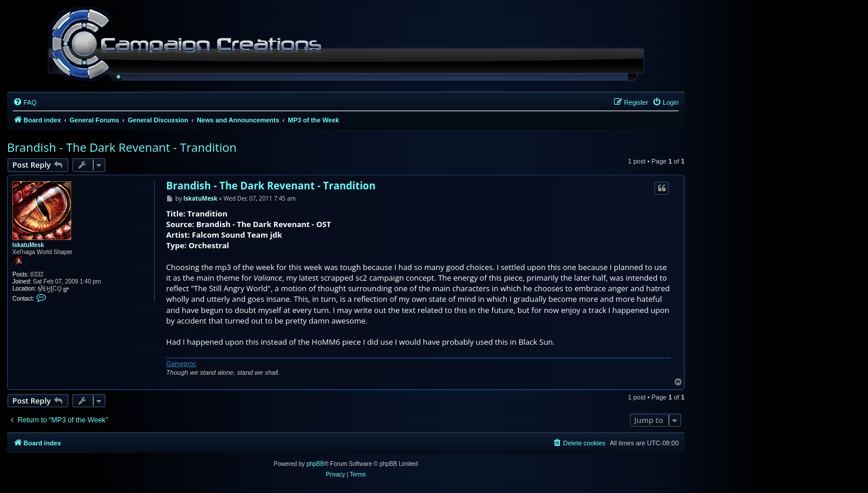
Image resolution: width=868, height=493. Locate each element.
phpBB (315, 464)
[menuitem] (25, 102)
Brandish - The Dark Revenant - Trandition (122, 147)
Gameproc (181, 364)
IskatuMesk (28, 245)
